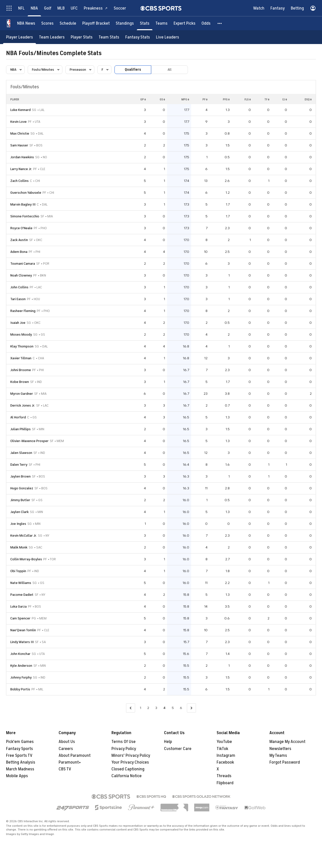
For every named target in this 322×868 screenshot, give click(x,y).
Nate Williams (21, 583)
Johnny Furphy (21, 677)
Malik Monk (19, 547)
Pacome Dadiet (22, 595)
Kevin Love (18, 122)
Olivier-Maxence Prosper (29, 441)
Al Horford (18, 417)
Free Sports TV (19, 756)
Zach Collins (19, 181)
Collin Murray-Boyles (26, 559)
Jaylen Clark (19, 512)
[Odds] (206, 23)
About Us (67, 742)
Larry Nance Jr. (21, 169)
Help (168, 742)
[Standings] (125, 23)
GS (162, 99)
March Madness (20, 769)
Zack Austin (19, 240)
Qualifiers (133, 70)
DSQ (308, 99)
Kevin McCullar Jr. (24, 536)
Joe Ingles (18, 524)
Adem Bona (19, 252)
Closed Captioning (128, 769)
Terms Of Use (124, 742)
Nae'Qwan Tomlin (23, 630)
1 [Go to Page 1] (140, 708)
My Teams (278, 756)
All (170, 70)
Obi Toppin (18, 571)
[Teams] (162, 23)
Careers (66, 749)
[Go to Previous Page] (131, 708)
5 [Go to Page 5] (173, 708)
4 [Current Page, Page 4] (164, 708)
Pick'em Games (20, 742)
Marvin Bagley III (23, 204)
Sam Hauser (19, 145)
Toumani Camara (23, 264)
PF (205, 99)
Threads (224, 776)
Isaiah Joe (18, 323)
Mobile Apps (17, 776)
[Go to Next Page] (191, 708)
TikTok (222, 749)
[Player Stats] (82, 37)
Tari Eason (18, 299)
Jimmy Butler (20, 500)
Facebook (225, 762)
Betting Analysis (21, 762)
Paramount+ (70, 762)
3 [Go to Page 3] (156, 708)
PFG (226, 99)
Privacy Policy (124, 749)
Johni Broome (21, 370)
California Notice (127, 776)
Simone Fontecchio (25, 216)
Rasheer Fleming (23, 311)
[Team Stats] (109, 37)
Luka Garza (18, 606)
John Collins (19, 287)
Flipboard (225, 783)
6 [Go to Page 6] (181, 708)
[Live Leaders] (168, 37)
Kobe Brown (20, 382)
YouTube (224, 742)
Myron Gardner (22, 394)
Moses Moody (21, 334)
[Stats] (145, 23)
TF (267, 99)
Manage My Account (287, 742)
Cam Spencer (20, 618)
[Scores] (47, 23)
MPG (185, 99)
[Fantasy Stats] (138, 37)
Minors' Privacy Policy (131, 756)
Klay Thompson (22, 346)
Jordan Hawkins (22, 157)
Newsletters (280, 749)
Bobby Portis (20, 689)
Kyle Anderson (21, 666)
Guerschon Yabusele (26, 193)
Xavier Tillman (21, 358)
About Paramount (75, 756)
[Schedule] (68, 23)
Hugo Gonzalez (22, 488)
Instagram (226, 756)
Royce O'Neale (21, 228)
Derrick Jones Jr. (23, 405)
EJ (285, 99)
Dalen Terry (19, 465)
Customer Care (178, 749)
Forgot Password (285, 762)
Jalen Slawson (21, 453)
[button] (220, 23)
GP (143, 99)
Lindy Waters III (22, 642)
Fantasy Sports (19, 749)
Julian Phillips (21, 429)
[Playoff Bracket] (96, 23)
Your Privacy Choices (130, 762)
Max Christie (20, 133)
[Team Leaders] (52, 37)
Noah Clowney (21, 275)
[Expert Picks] (185, 23)
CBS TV (65, 769)
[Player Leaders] (19, 37)
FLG (248, 99)
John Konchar (20, 654)
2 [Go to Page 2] (148, 708)
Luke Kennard (21, 110)
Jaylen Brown (21, 476)
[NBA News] (26, 23)
